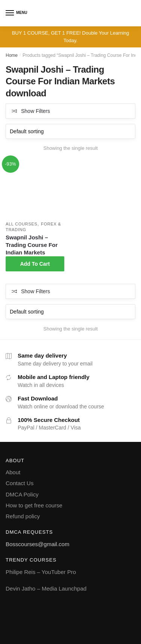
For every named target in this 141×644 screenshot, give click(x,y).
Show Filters (36, 111)
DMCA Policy (22, 494)
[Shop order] (70, 131)
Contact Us (20, 483)
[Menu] (10, 13)
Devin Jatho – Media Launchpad (46, 588)
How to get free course (34, 505)
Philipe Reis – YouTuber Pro (41, 572)
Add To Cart (35, 264)
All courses (21, 224)
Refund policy (23, 516)
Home (12, 55)
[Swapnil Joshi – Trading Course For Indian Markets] (35, 189)
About (13, 472)
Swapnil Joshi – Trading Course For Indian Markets (32, 245)
